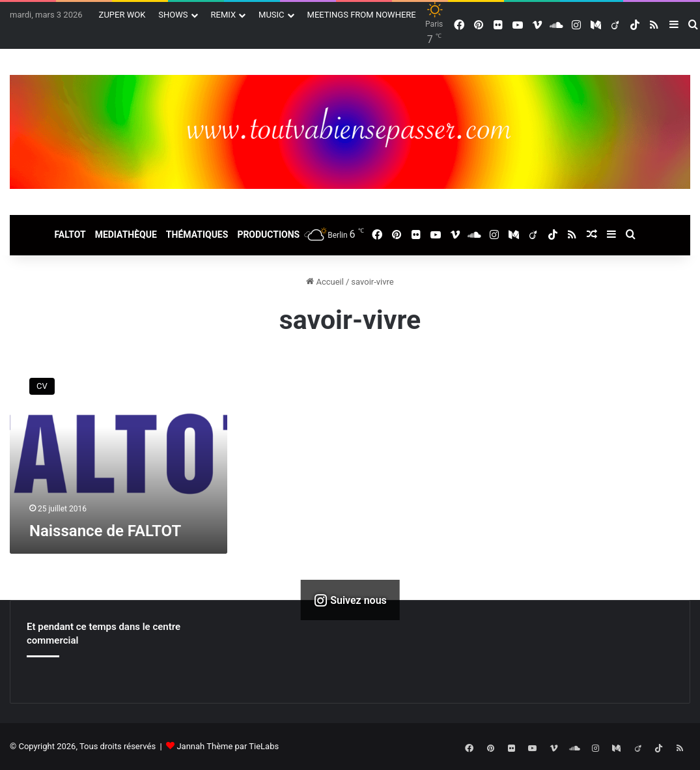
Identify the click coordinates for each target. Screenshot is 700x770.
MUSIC (272, 15)
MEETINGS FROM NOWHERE (362, 15)
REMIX (224, 15)
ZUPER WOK (122, 15)
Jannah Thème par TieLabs (228, 746)
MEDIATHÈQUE (126, 235)
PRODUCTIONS (268, 235)
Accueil (325, 282)
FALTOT (70, 235)
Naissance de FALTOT (105, 531)
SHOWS (173, 15)
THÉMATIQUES (197, 235)
